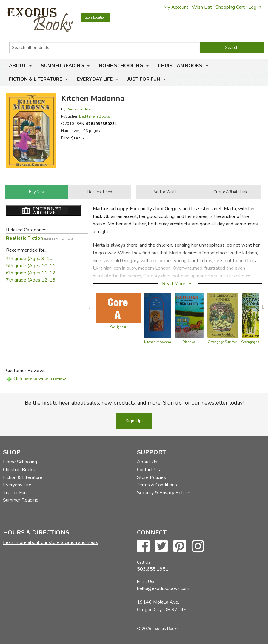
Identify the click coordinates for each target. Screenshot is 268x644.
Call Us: (144, 562)
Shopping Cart (230, 7)
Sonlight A (118, 327)
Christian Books (180, 66)
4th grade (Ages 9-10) (30, 259)
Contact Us (148, 470)
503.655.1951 (153, 569)
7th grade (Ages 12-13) (31, 280)
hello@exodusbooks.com (163, 588)
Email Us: (145, 582)
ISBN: (96, 123)
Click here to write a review (40, 379)
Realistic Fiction (39, 238)
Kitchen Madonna (158, 342)
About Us (147, 462)
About (17, 66)
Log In (255, 7)
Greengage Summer (222, 342)
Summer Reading (62, 66)
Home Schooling (121, 66)
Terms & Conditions (157, 485)
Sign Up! (134, 421)
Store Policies (151, 477)
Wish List (202, 7)
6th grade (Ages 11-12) (31, 273)
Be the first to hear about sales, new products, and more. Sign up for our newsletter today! (134, 403)
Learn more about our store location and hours (51, 542)
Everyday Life (95, 79)
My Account (176, 7)
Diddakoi (189, 342)
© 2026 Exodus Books (158, 629)
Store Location (95, 17)
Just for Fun (144, 79)
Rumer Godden (80, 109)
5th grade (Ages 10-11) (31, 266)
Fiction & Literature (36, 79)
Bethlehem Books (95, 116)
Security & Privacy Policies (164, 493)
